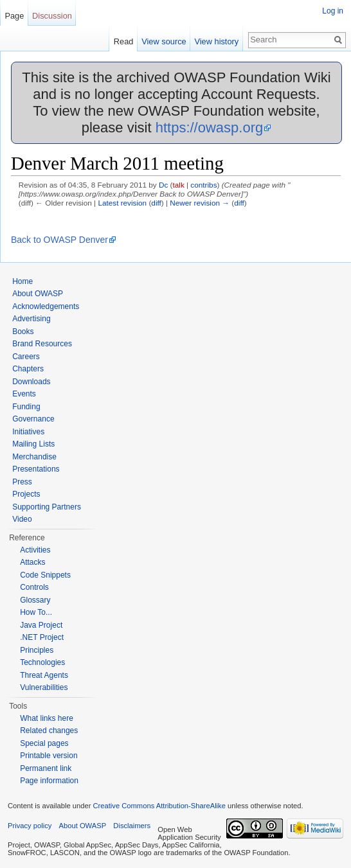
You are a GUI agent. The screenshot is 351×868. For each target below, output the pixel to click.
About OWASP (38, 294)
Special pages (44, 743)
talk (178, 185)
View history (216, 41)
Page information (49, 781)
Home (22, 281)
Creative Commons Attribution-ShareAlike (159, 806)
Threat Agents (44, 675)
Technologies (42, 662)
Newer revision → (200, 203)
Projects (26, 494)
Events (24, 394)
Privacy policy (30, 826)
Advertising (31, 319)
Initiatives (28, 432)
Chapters (28, 369)
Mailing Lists (33, 444)
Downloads (31, 382)
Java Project (41, 625)
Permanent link (46, 768)
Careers (26, 357)
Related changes (49, 731)
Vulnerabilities (44, 687)
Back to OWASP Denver (59, 240)
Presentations (36, 469)
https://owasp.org (210, 128)
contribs (203, 185)
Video (22, 519)
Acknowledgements (46, 306)
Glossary (35, 600)
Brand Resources (42, 344)
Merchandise (34, 457)
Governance (33, 419)
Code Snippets (45, 575)
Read (124, 41)
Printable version (49, 756)
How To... (36, 612)
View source (164, 41)
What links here (47, 718)
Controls (34, 587)
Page (14, 16)
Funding (26, 407)
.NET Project (42, 637)
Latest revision (122, 203)
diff (156, 203)
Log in (333, 11)
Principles (37, 650)
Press (22, 482)
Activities (35, 550)
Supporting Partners (47, 507)
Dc (163, 185)
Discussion (52, 16)
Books (23, 332)
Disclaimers (132, 826)
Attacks (32, 562)
